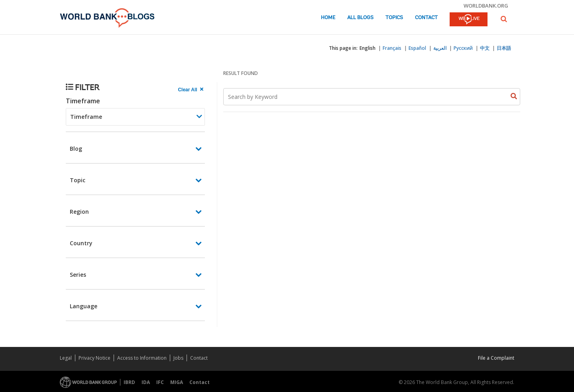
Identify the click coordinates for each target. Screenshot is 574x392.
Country (81, 243)
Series (78, 275)
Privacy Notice (94, 358)
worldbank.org (486, 6)
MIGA (177, 382)
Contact (426, 18)
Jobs (178, 358)
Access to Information (142, 358)
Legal (66, 358)
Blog (76, 149)
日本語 (504, 48)
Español (417, 48)
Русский (463, 48)
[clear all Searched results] (191, 90)
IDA (146, 382)
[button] (504, 19)
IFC (160, 382)
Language (84, 306)
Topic (78, 180)
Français (392, 48)
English (368, 48)
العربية (440, 48)
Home (328, 18)
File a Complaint (496, 358)
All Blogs (360, 18)
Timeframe (83, 101)
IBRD (129, 382)
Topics (394, 18)
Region (79, 212)
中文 (485, 48)
